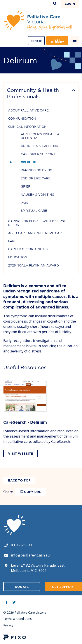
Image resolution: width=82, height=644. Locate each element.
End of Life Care (36, 178)
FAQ (11, 241)
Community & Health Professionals (33, 93)
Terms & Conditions (17, 619)
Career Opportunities (28, 249)
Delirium (29, 162)
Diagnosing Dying (37, 170)
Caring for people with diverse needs (37, 223)
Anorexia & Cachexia (39, 146)
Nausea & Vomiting (38, 195)
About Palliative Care (28, 110)
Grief (25, 186)
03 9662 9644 (22, 545)
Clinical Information (27, 127)
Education (18, 257)
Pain (24, 203)
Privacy (8, 625)
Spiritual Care (34, 211)
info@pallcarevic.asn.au (30, 555)
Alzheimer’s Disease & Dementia (40, 136)
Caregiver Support (38, 154)
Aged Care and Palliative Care (36, 233)
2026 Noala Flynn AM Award (33, 265)
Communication (22, 119)
